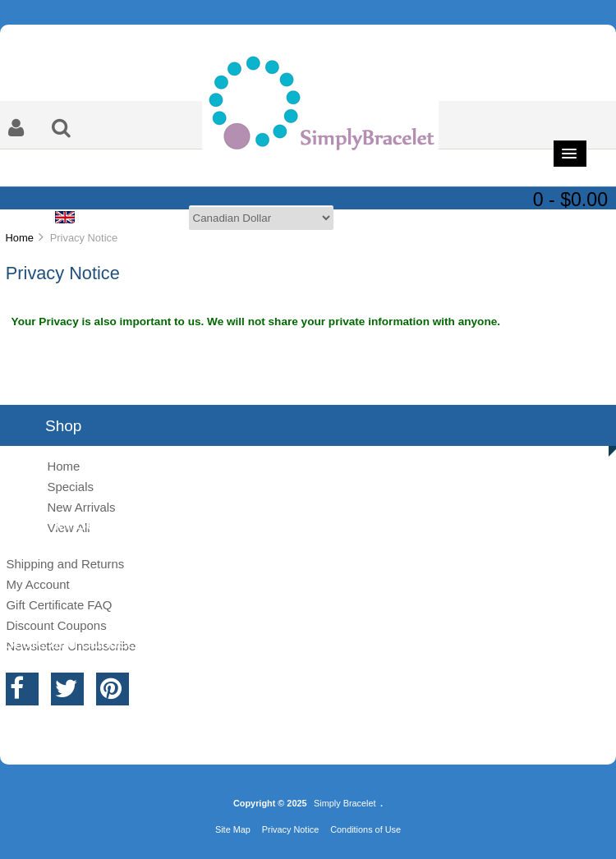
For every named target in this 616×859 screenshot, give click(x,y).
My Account (37, 584)
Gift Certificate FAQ (59, 605)
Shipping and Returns (65, 564)
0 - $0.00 (570, 200)
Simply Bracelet (345, 803)
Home (19, 238)
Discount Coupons (56, 625)
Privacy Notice (291, 829)
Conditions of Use (365, 829)
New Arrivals (81, 507)
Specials (70, 487)
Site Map (233, 829)
